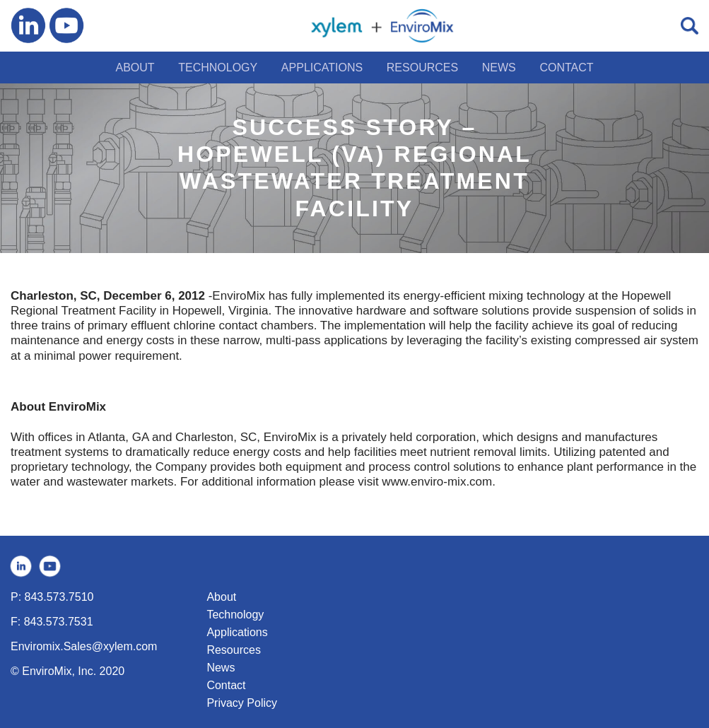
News (221, 668)
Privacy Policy (242, 703)
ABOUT (135, 67)
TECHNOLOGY (218, 67)
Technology (235, 615)
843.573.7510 (59, 597)
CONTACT (566, 67)
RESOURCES (422, 67)
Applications (237, 632)
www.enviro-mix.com (437, 482)
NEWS (499, 67)
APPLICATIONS (322, 67)
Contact (226, 685)
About (221, 597)
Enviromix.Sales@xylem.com (84, 646)
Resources (233, 650)
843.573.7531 (59, 622)
